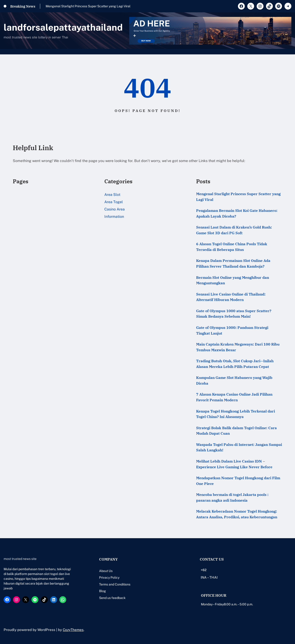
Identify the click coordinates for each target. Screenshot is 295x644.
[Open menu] (289, 52)
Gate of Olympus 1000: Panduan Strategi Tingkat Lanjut (232, 330)
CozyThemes (73, 630)
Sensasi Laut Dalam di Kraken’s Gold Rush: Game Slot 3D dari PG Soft (234, 230)
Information (114, 217)
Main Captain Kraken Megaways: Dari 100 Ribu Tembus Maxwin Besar (238, 347)
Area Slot (112, 195)
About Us (106, 571)
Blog (103, 591)
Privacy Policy (109, 577)
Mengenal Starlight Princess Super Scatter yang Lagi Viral (88, 6)
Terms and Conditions (115, 584)
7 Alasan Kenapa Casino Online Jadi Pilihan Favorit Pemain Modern (234, 397)
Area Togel (114, 202)
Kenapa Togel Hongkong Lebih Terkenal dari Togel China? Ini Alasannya (236, 414)
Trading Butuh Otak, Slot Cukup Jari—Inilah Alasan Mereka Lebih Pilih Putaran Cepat (235, 364)
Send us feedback (112, 598)
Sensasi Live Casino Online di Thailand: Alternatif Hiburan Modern (231, 297)
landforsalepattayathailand (63, 27)
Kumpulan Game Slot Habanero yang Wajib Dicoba (234, 380)
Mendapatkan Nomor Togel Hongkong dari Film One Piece (238, 481)
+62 (204, 570)
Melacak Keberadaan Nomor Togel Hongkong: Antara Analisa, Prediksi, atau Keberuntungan (237, 514)
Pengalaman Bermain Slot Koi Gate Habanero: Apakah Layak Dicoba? (237, 213)
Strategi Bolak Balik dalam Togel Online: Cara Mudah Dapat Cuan (236, 431)
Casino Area (115, 209)
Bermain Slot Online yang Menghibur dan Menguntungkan (233, 280)
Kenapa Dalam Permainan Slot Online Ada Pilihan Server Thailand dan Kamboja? (233, 263)
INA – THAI (209, 577)
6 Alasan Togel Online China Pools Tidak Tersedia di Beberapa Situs (232, 247)
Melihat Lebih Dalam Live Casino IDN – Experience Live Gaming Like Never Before (234, 464)
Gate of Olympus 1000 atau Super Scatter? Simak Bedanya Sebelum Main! (234, 314)
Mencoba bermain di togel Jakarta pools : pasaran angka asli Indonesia (232, 497)
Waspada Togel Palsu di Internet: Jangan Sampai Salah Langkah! (239, 447)
